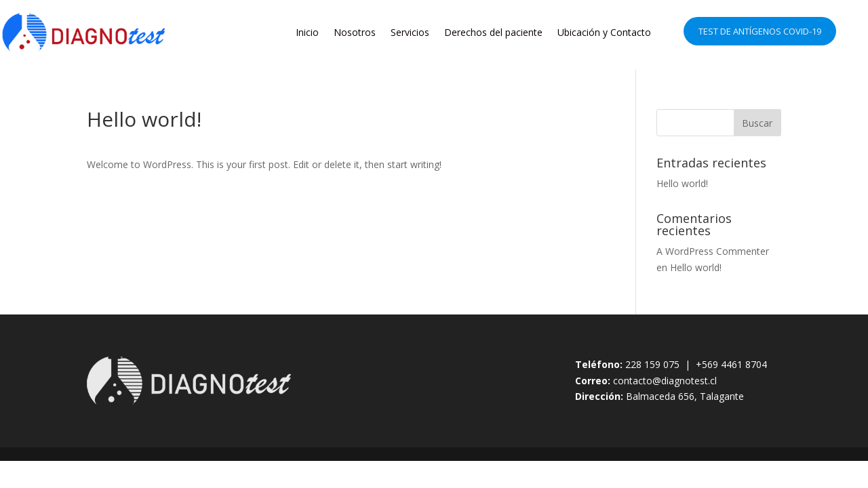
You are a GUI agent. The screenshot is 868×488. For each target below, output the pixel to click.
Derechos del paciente (493, 32)
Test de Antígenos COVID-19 (760, 31)
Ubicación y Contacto (604, 32)
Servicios (410, 32)
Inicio (307, 32)
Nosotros (355, 32)
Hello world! (682, 183)
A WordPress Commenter (713, 251)
